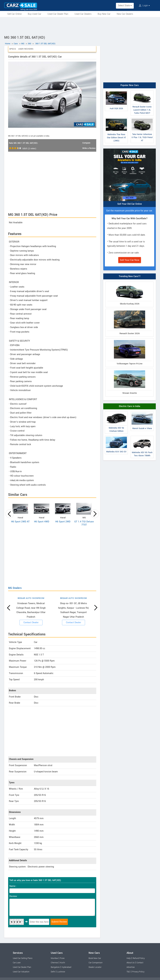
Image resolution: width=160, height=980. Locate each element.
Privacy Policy (138, 972)
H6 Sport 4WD (42, 522)
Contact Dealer (31, 623)
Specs (12, 49)
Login (144, 6)
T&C (128, 972)
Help (129, 958)
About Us (130, 963)
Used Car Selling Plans (23, 958)
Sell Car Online (14, 14)
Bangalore (55, 967)
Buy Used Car (35, 14)
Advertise (131, 967)
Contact (140, 963)
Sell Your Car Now (130, 260)
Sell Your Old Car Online (130, 204)
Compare (86, 143)
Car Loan (17, 963)
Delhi (53, 972)
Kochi (62, 963)
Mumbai (54, 958)
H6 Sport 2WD (63, 522)
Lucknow (61, 972)
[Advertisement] (80, 26)
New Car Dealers (125, 14)
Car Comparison (96, 963)
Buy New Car (104, 14)
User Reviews (26, 49)
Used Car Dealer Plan (58, 14)
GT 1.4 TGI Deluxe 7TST (84, 523)
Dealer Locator (95, 967)
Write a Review (89, 148)
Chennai (54, 963)
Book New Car (95, 958)
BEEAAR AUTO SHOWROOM (31, 598)
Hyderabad (66, 967)
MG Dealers (15, 588)
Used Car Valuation (21, 972)
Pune (62, 958)
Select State (125, 6)
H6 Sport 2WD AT (20, 522)
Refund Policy (139, 958)
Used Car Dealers (83, 14)
